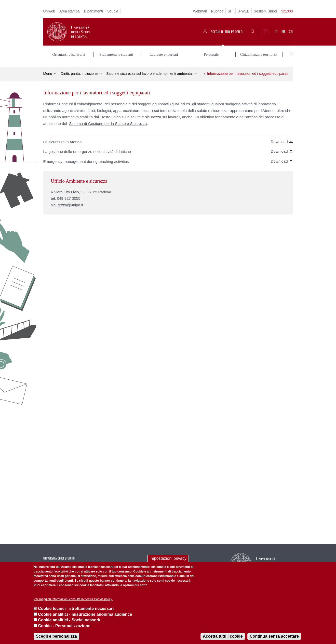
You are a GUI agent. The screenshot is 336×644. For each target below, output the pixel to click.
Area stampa (69, 11)
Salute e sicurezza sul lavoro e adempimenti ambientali (150, 73)
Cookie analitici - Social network (69, 620)
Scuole (113, 11)
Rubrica (217, 11)
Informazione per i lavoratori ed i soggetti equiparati (248, 73)
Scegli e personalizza (56, 636)
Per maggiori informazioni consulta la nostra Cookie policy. (73, 599)
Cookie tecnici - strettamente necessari (76, 609)
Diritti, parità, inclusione (79, 73)
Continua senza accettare (274, 636)
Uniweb (49, 11)
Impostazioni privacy (168, 558)
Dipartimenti (94, 11)
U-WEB (244, 11)
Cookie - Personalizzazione (64, 626)
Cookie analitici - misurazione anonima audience (85, 614)
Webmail (200, 11)
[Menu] (265, 32)
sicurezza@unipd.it (67, 204)
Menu (48, 73)
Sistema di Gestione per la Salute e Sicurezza (108, 123)
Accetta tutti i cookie (223, 636)
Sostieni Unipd (265, 11)
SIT (231, 11)
